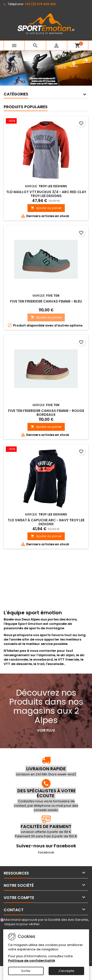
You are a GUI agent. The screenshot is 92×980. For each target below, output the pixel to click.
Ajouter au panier (46, 208)
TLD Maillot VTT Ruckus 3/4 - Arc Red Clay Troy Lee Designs (46, 194)
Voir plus (46, 730)
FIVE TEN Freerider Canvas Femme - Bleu (46, 301)
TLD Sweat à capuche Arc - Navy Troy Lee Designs (46, 522)
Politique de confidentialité (32, 961)
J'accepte (66, 971)
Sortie (26, 971)
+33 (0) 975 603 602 (40, 4)
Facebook (46, 852)
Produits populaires (26, 107)
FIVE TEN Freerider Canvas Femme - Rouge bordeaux (46, 413)
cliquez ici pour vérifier (22, 924)
